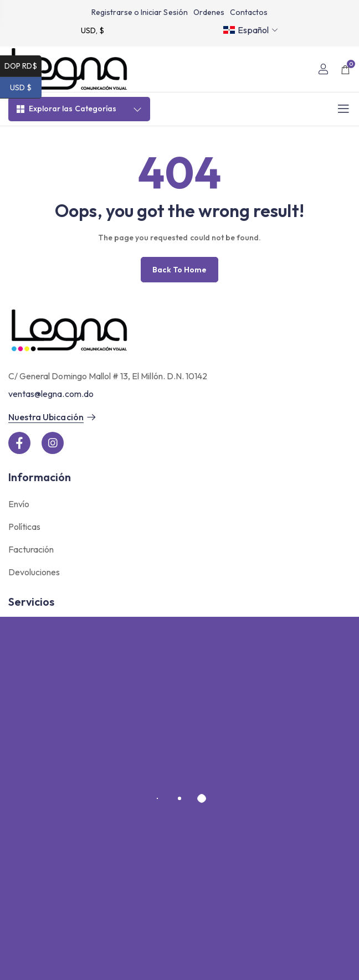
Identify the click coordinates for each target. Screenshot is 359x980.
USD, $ (93, 30)
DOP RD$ (23, 66)
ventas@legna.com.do (51, 394)
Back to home (179, 270)
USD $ (26, 88)
